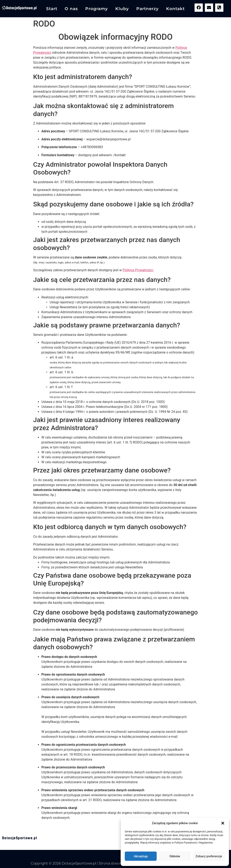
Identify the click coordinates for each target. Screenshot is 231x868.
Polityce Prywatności (138, 270)
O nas (71, 9)
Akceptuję (141, 856)
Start (52, 9)
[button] (223, 823)
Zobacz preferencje (209, 856)
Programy (97, 9)
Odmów (175, 856)
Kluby (122, 9)
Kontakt (175, 9)
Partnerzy (148, 9)
